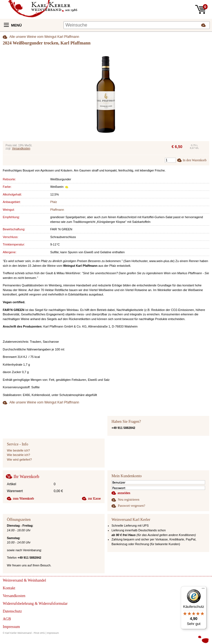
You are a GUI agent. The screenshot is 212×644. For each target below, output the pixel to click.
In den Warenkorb (195, 160)
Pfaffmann (57, 210)
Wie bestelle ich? (18, 450)
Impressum (53, 633)
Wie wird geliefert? (19, 460)
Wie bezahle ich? (18, 455)
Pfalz (54, 202)
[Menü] (203, 590)
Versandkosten (21, 148)
